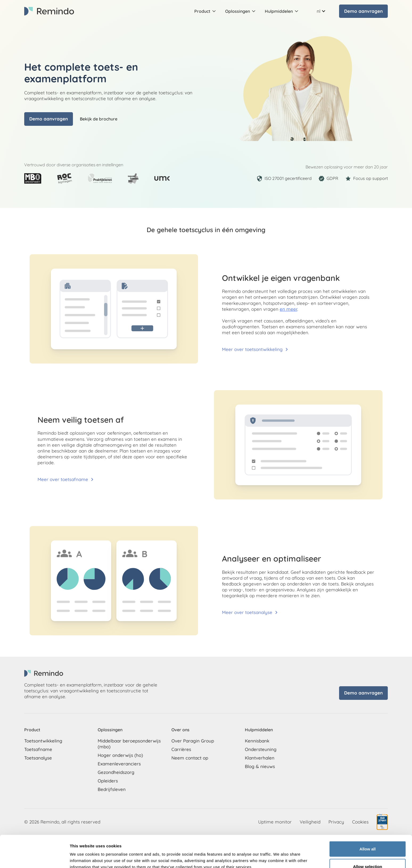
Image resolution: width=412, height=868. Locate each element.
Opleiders (108, 781)
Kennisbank (257, 741)
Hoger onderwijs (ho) (120, 755)
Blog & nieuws (260, 766)
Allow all (368, 819)
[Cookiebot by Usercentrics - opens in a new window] (34, 858)
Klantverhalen (260, 758)
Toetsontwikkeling (43, 741)
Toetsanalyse (38, 758)
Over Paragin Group (193, 741)
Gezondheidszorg (116, 772)
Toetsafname (38, 749)
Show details (279, 854)
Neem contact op (190, 758)
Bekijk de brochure (99, 119)
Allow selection (367, 836)
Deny (368, 854)
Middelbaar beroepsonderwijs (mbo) (129, 744)
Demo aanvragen (363, 11)
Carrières (181, 749)
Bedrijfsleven (112, 789)
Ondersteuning (261, 749)
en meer (289, 309)
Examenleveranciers (119, 764)
